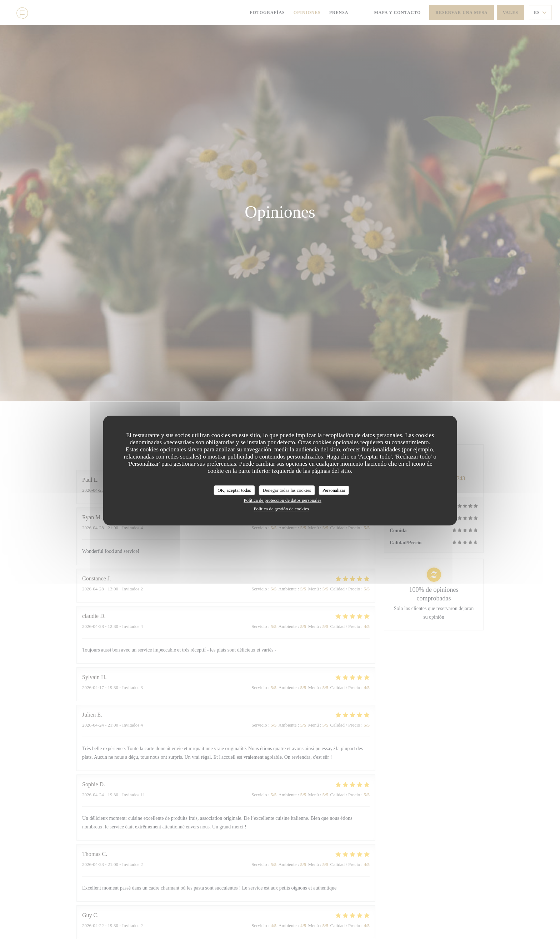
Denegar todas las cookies (287, 490)
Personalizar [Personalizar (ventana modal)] (334, 490)
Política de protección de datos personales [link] (282, 500)
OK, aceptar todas (234, 490)
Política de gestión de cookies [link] (281, 509)
